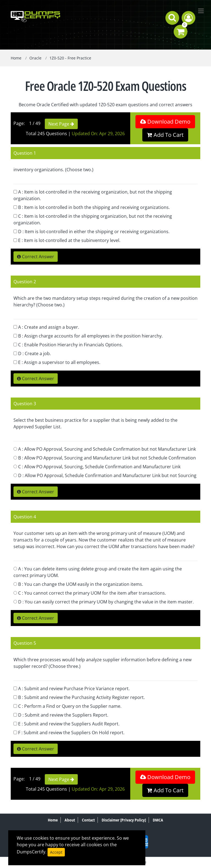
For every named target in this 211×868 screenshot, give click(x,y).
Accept (56, 852)
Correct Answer (36, 257)
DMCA (158, 820)
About (70, 820)
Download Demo (165, 122)
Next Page (61, 124)
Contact (88, 820)
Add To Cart (165, 135)
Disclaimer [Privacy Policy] (124, 820)
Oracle (35, 58)
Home (16, 58)
